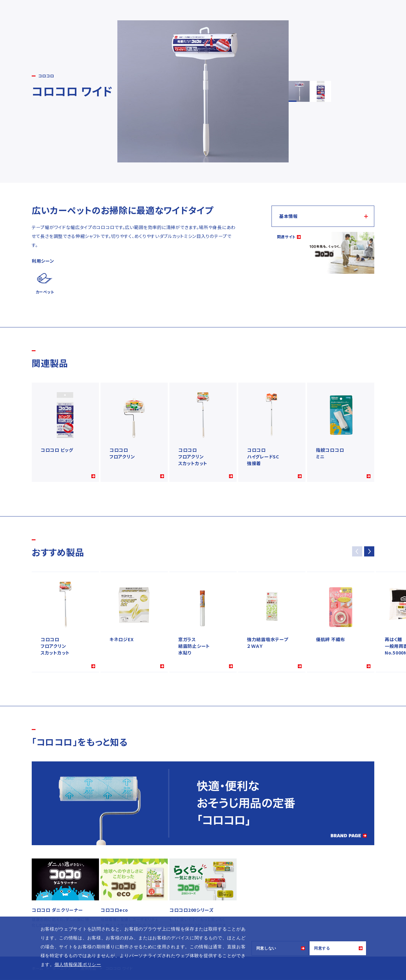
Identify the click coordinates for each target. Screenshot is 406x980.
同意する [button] (322, 948)
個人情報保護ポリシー (78, 964)
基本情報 (288, 216)
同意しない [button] (266, 948)
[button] (369, 551)
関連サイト (286, 237)
